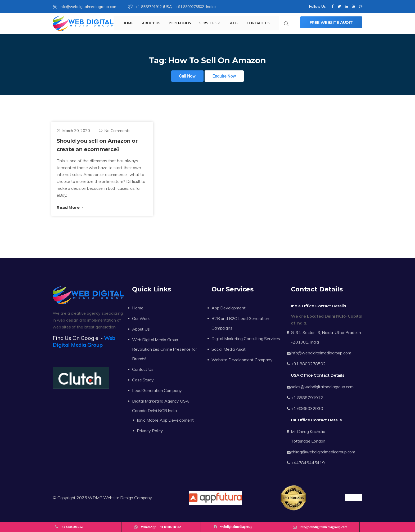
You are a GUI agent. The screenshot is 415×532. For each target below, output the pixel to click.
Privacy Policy (150, 431)
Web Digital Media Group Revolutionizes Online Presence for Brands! (164, 349)
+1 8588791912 (307, 398)
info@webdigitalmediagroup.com (85, 7)
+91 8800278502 (308, 364)
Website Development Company (242, 360)
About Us (151, 23)
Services (210, 23)
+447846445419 (308, 463)
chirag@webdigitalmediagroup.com (323, 452)
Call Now (187, 76)
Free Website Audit (331, 22)
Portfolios (180, 23)
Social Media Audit (229, 349)
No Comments (114, 131)
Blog (233, 23)
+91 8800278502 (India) (196, 7)
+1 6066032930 (307, 408)
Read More (70, 207)
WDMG (95, 498)
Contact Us (258, 23)
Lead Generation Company (157, 390)
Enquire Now (224, 76)
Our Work (141, 318)
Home (128, 23)
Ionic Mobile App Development (165, 420)
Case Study (143, 380)
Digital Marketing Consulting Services (246, 339)
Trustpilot (354, 498)
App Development (229, 308)
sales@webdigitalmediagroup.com (322, 387)
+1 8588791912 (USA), (151, 7)
